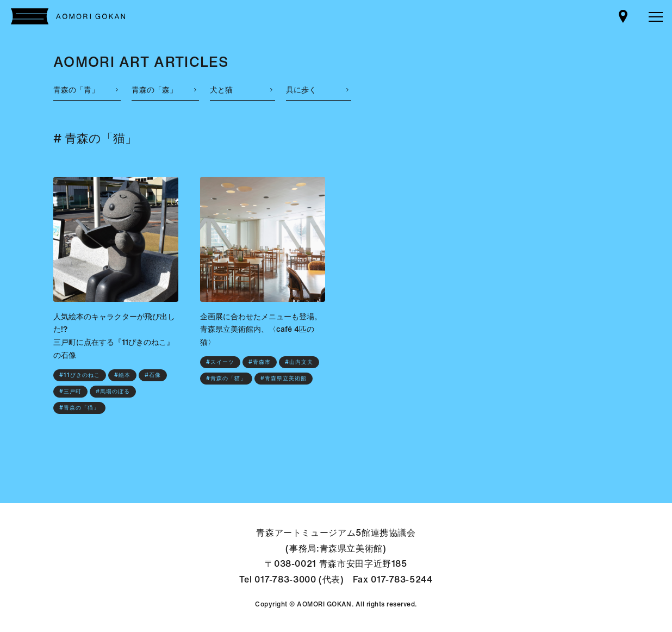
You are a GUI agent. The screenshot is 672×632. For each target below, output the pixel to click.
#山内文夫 (299, 362)
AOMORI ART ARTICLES (141, 61)
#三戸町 (70, 391)
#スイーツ (220, 362)
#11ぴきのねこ (80, 375)
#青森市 (260, 362)
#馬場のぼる (113, 391)
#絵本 (122, 375)
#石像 (153, 375)
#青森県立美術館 (284, 378)
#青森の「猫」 (79, 408)
